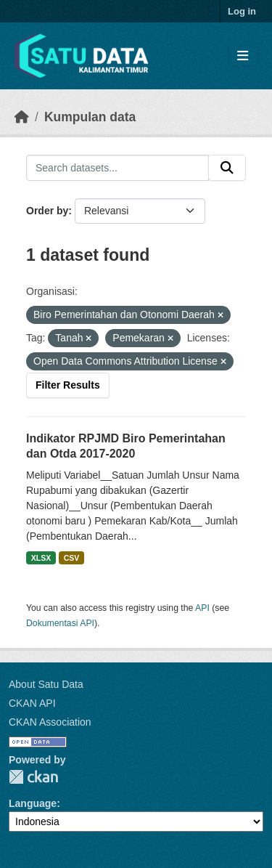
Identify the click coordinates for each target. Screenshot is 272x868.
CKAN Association (50, 722)
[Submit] (227, 168)
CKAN (33, 777)
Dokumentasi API (60, 623)
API (202, 608)
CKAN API (32, 703)
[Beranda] (22, 117)
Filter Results (68, 385)
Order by (47, 211)
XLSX (41, 558)
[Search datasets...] (118, 168)
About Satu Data (46, 684)
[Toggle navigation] (243, 56)
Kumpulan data (90, 117)
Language (33, 803)
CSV (72, 558)
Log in (242, 11)
